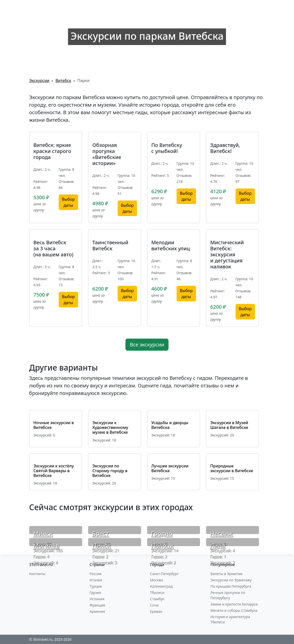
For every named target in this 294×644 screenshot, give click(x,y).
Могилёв (46, 546)
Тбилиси (157, 593)
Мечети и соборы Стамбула (234, 610)
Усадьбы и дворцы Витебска (170, 425)
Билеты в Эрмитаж (227, 574)
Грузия (95, 593)
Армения (97, 611)
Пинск (101, 546)
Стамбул (157, 599)
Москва (157, 580)
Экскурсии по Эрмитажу (231, 580)
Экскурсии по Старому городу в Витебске (110, 471)
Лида (218, 546)
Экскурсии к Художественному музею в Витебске (110, 427)
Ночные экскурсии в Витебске (54, 425)
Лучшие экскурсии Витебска (170, 468)
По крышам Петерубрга (231, 586)
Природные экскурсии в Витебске (232, 468)
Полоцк (162, 546)
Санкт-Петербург (165, 574)
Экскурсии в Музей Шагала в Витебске (229, 425)
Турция (96, 586)
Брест (101, 533)
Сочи (154, 605)
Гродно (162, 533)
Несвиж (222, 533)
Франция (97, 605)
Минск (43, 533)
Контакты (37, 574)
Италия (96, 580)
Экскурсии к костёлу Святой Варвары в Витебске (54, 471)
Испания (97, 599)
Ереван (156, 611)
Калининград (161, 586)
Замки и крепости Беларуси (234, 604)
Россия (96, 574)
